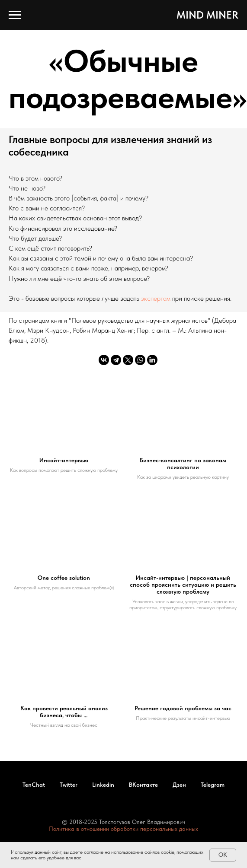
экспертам (157, 298)
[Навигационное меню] (15, 15)
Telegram (213, 785)
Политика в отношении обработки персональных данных (123, 829)
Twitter (69, 785)
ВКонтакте (143, 785)
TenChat (34, 785)
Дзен (179, 785)
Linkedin (103, 785)
